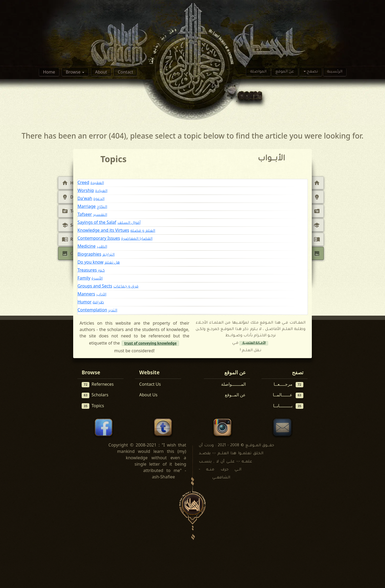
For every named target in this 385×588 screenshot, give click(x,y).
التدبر (113, 311)
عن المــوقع (235, 395)
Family (84, 278)
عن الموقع (285, 72)
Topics (93, 406)
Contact (125, 72)
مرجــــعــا (289, 384)
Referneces (98, 384)
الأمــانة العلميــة (254, 343)
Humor (84, 302)
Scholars (95, 395)
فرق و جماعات (126, 287)
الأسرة (97, 279)
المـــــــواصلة (233, 384)
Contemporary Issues (99, 238)
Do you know (90, 262)
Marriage (87, 206)
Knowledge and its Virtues (103, 230)
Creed (83, 182)
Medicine (86, 246)
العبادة (101, 191)
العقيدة (97, 183)
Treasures (87, 270)
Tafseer (85, 214)
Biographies (89, 254)
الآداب (101, 295)
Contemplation (92, 310)
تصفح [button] (312, 72)
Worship (86, 190)
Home (49, 72)
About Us (148, 395)
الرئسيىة (335, 72)
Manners (86, 294)
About (101, 72)
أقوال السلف (129, 223)
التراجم (108, 255)
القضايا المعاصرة (137, 239)
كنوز (101, 271)
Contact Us (150, 384)
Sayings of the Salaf (97, 222)
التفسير (100, 215)
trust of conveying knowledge (150, 343)
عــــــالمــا (288, 395)
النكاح (102, 207)
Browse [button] (74, 72)
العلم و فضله (143, 231)
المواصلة (258, 72)
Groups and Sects (95, 286)
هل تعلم (112, 263)
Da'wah (85, 198)
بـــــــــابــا (288, 406)
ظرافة (98, 303)
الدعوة (99, 199)
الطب (102, 247)
